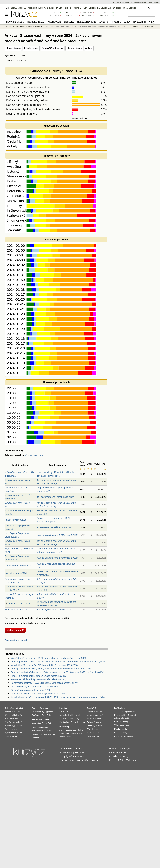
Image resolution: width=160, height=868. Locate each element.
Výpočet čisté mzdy (12, 712)
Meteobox (143, 2)
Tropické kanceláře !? (16, 609)
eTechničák (125, 718)
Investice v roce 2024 (16, 573)
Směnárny (36, 715)
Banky (35, 708)
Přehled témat (31, 48)
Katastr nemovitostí (95, 715)
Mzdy (77, 719)
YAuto (136, 2)
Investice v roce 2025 (16, 520)
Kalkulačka (102, 8)
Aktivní (29, 455)
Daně (89, 736)
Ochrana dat (66, 749)
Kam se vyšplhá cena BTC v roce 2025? (57, 535)
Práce (119, 8)
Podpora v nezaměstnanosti (43, 734)
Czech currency (121, 733)
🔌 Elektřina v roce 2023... (18, 604)
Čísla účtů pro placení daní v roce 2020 (31, 690)
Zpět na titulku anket (16, 640)
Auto (116, 712)
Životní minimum (11, 729)
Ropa (84, 16)
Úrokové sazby (38, 712)
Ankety (89, 48)
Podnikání (91, 708)
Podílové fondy (74, 715)
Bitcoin (68, 8)
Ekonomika (64, 719)
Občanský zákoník (94, 726)
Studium (157, 2)
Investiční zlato (70, 730)
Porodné (47, 731)
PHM (67, 734)
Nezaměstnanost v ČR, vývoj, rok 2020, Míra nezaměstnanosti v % (44, 683)
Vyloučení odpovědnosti (72, 752)
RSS (120, 760)
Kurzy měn (43, 8)
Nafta (79, 734)
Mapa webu (124, 725)
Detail (38, 27)
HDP (72, 719)
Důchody (36, 738)
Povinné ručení (11, 736)
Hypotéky (77, 8)
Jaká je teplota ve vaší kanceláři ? (54, 609)
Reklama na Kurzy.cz (120, 749)
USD (51, 16)
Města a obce (92, 712)
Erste (101, 16)
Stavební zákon (93, 733)
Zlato (84, 13)
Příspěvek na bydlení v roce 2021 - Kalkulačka (34, 686)
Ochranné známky (94, 722)
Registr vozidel (120, 715)
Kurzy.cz (8, 27)
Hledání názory (74, 48)
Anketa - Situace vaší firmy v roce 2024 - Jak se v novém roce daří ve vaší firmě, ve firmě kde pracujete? (84, 27)
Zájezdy (129, 2)
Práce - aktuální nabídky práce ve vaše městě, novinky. (39, 676)
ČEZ (100, 13)
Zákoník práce (93, 729)
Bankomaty (44, 708)
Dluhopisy (63, 715)
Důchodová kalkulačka (14, 715)
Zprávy (14, 8)
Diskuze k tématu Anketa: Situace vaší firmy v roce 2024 (37, 618)
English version (121, 729)
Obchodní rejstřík (118, 2)
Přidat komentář (15, 630)
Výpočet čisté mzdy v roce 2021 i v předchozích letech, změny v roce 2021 (48, 658)
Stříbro (80, 730)
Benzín (73, 734)
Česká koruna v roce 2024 (18, 565)
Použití (113, 760)
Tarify (85, 8)
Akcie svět (32, 8)
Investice (16, 27)
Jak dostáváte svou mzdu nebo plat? (55, 497)
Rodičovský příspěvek (13, 726)
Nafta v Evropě (65, 736)
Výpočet (19, 708)
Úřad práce (36, 723)
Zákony (111, 8)
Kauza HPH (140, 22)
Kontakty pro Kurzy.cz (120, 756)
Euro (44, 715)
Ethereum (81, 722)
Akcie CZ (22, 8)
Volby (116, 725)
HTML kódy (130, 760)
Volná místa (44, 719)
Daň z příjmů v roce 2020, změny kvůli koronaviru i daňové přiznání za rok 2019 (51, 669)
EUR (51, 13)
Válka (125, 8)
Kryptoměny (64, 722)
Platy (50, 723)
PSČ (101, 712)
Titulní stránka (121, 22)
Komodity (53, 8)
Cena (122, 712)
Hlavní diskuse (13, 48)
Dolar (49, 715)
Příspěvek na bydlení (13, 722)
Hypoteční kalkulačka (13, 733)
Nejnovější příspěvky (52, 48)
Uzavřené (38, 455)
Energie (92, 8)
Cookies (78, 749)
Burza (62, 712)
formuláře (96, 736)
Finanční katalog (121, 721)
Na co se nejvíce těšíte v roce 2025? (55, 527)
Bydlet (150, 2)
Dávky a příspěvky (40, 727)
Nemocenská (37, 731)
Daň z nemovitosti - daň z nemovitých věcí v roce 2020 (38, 694)
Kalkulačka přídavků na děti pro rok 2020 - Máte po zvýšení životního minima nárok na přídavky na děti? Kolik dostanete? (59, 697)
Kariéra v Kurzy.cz (118, 752)
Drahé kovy (64, 727)
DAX (67, 16)
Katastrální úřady (94, 719)
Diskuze (132, 8)
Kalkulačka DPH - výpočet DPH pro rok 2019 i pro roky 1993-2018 (44, 665)
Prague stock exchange (124, 736)
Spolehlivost (130, 712)
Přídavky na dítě (11, 719)
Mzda (44, 723)
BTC (67, 13)
